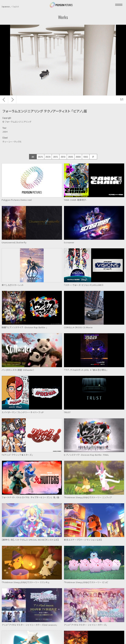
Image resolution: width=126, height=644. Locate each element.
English (16, 6)
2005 (71, 157)
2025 (40, 157)
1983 (86, 157)
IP (93, 157)
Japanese (6, 6)
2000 (78, 157)
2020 (48, 157)
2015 (55, 157)
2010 (63, 157)
